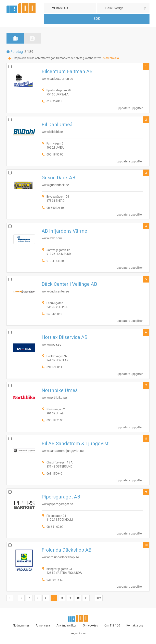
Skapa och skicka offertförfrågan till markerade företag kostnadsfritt (57, 58)
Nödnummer (21, 625)
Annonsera (43, 625)
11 (86, 598)
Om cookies (90, 625)
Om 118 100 (112, 625)
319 (99, 598)
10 (146, 545)
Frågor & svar (78, 633)
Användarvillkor (66, 625)
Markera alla (111, 58)
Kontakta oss (135, 625)
